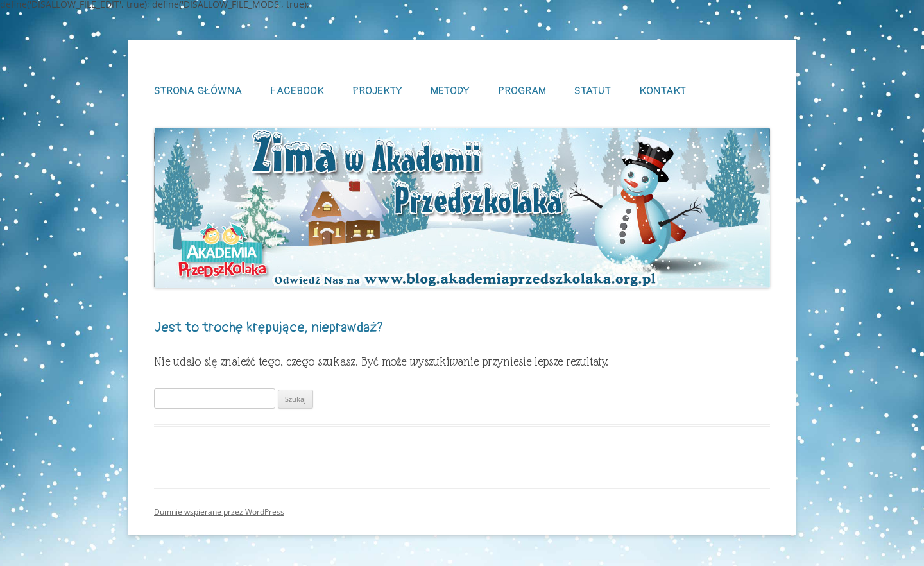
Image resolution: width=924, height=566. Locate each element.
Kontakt (663, 91)
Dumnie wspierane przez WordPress (219, 512)
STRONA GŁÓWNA (198, 91)
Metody (450, 91)
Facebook (297, 91)
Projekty (377, 91)
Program (522, 91)
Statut (593, 91)
